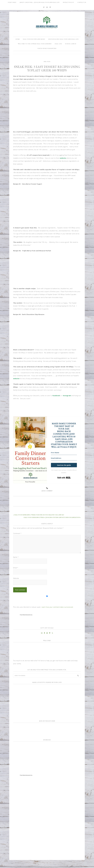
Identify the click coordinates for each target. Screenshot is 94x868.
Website (16, 585)
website (63, 165)
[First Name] (64, 459)
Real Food (47, 68)
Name (16, 564)
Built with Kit (64, 484)
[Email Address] (64, 465)
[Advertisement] (28, 763)
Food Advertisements (25, 621)
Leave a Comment (47, 497)
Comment (17, 540)
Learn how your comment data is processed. (57, 613)
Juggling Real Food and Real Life (47, 22)
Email (16, 574)
